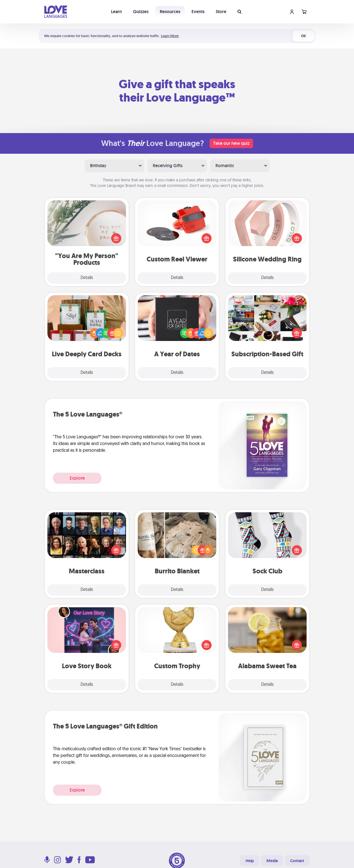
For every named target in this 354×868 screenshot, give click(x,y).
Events (198, 12)
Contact (297, 861)
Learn (116, 12)
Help (250, 861)
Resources (170, 12)
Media (272, 861)
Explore (77, 478)
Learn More (170, 36)
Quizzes (141, 12)
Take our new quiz (231, 143)
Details (87, 278)
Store (221, 12)
